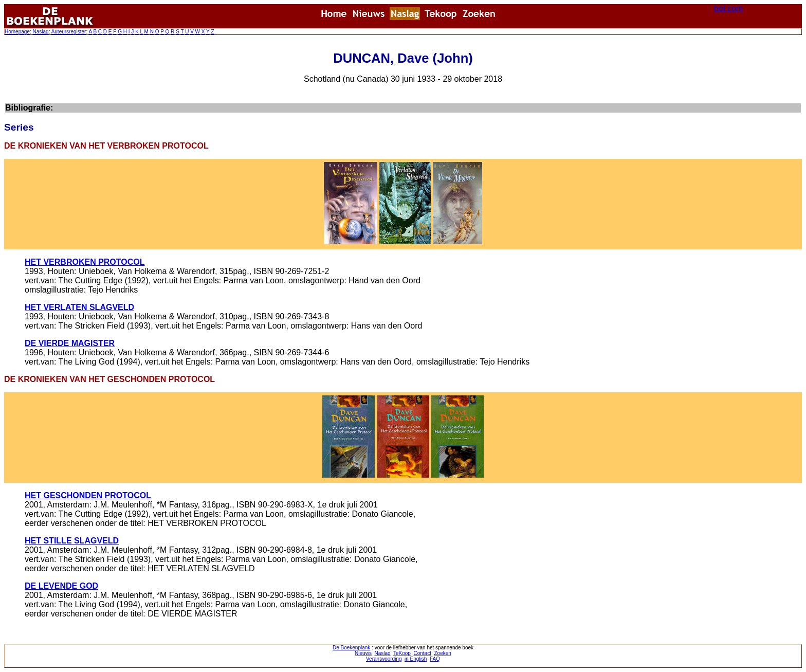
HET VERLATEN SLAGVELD (79, 307)
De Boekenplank (351, 648)
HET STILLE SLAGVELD (72, 541)
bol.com (728, 8)
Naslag (40, 32)
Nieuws (363, 653)
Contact (422, 653)
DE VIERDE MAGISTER (70, 343)
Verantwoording (384, 659)
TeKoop (402, 653)
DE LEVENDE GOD (61, 586)
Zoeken (443, 653)
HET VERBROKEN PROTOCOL (85, 262)
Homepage (17, 32)
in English (416, 659)
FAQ (435, 659)
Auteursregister (69, 32)
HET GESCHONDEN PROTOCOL (88, 495)
